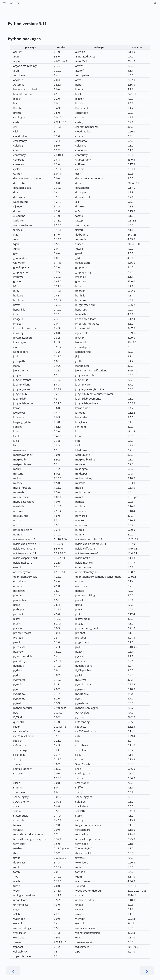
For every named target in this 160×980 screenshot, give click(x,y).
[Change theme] (11, 3)
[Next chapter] (147, 971)
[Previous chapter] (13, 971)
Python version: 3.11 (27, 24)
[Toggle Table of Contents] (4, 3)
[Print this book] (155, 3)
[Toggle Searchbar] (18, 3)
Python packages (24, 39)
